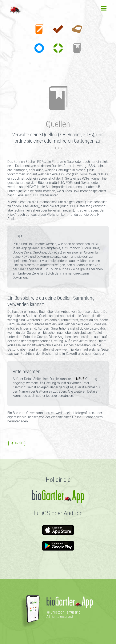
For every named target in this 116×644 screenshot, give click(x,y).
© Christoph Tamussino (63, 612)
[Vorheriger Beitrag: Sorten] (17, 443)
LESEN (58, 148)
